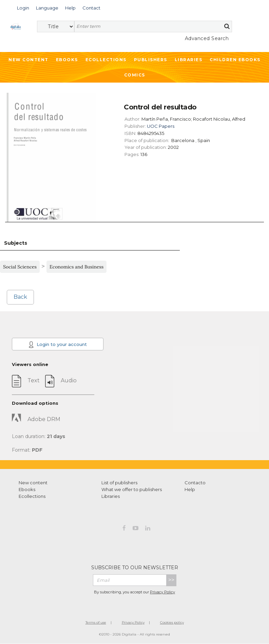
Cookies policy (172, 622)
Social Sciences (20, 267)
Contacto (195, 483)
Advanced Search (207, 38)
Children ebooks (235, 60)
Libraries (189, 60)
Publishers (151, 60)
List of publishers (119, 483)
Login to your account (58, 345)
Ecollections (106, 60)
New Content (28, 60)
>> (171, 580)
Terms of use (96, 622)
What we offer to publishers (132, 489)
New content (33, 483)
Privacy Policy (162, 592)
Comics (135, 75)
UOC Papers (161, 126)
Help (190, 489)
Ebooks (67, 60)
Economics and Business (76, 267)
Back (20, 297)
